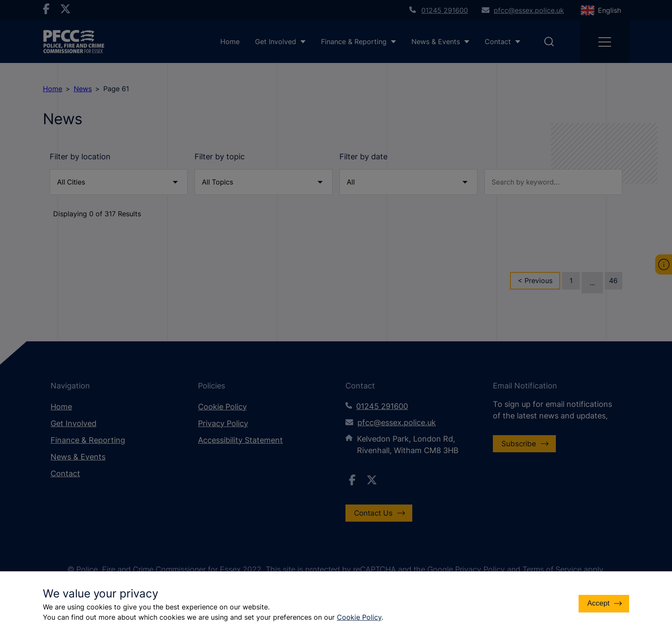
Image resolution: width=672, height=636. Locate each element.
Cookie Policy (359, 617)
